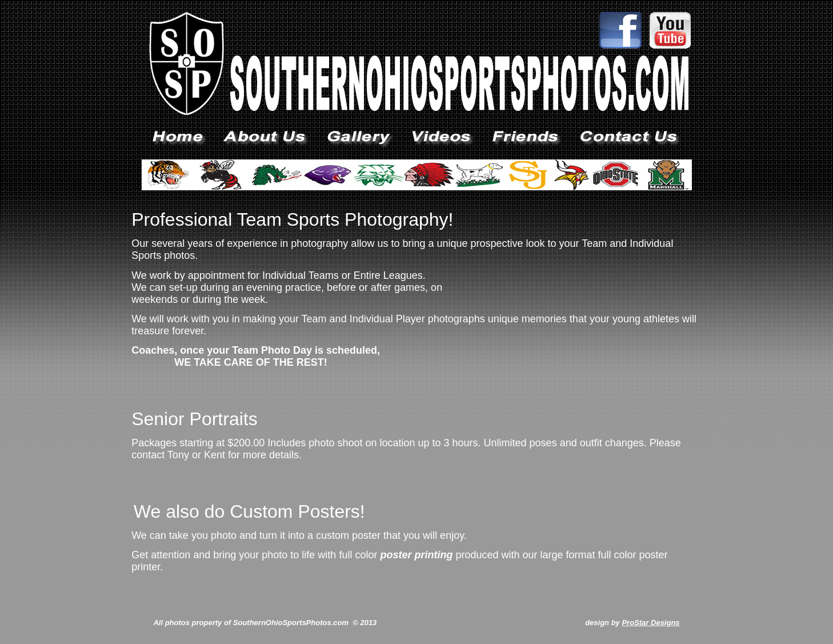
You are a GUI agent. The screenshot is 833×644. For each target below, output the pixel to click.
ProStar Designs (650, 623)
